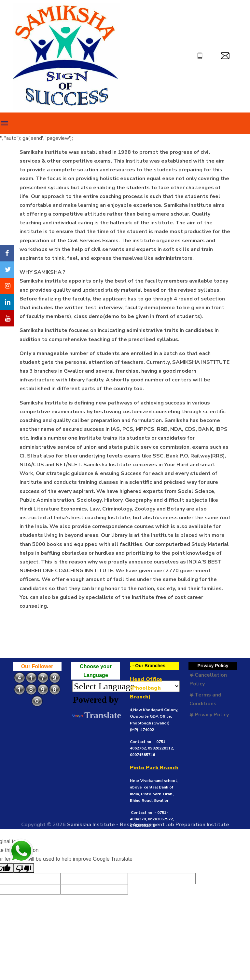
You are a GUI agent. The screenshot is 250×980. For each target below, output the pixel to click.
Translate (97, 715)
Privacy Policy (209, 715)
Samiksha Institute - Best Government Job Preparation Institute (148, 825)
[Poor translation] (24, 868)
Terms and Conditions (205, 699)
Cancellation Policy (208, 679)
